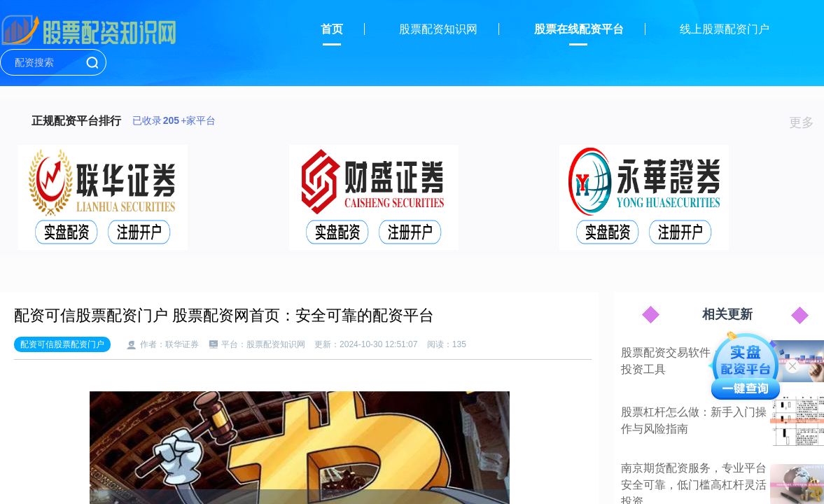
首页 (332, 29)
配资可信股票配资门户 (62, 344)
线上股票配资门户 (725, 29)
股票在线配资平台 (579, 29)
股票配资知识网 (438, 29)
